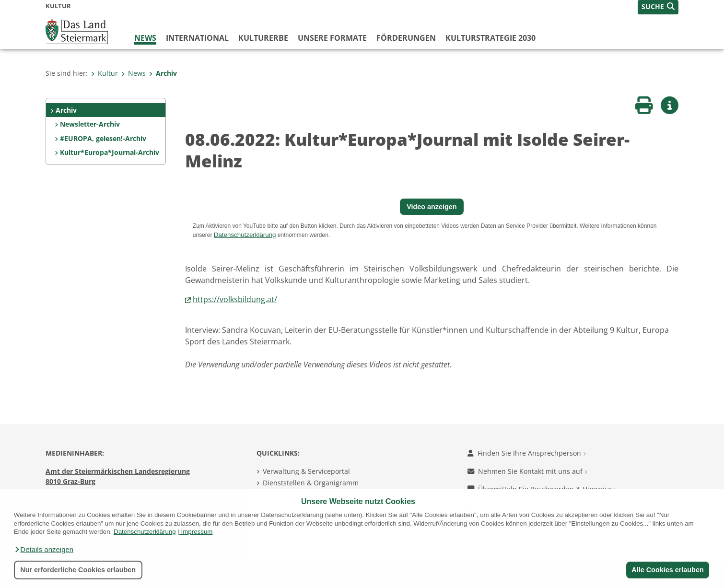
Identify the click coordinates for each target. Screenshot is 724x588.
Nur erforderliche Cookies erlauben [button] (78, 570)
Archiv (163, 73)
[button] (44, 550)
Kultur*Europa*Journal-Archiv (110, 152)
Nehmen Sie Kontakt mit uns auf (527, 471)
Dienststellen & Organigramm (311, 483)
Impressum (197, 532)
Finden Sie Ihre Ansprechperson (527, 453)
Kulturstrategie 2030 (490, 38)
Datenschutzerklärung (145, 532)
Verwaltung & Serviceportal (306, 471)
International (197, 38)
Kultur (105, 73)
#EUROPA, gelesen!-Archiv (103, 138)
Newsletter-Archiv (90, 124)
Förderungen (406, 38)
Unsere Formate (332, 38)
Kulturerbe (263, 38)
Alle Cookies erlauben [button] (667, 570)
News (145, 38)
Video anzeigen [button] (432, 207)
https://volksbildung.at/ (235, 299)
